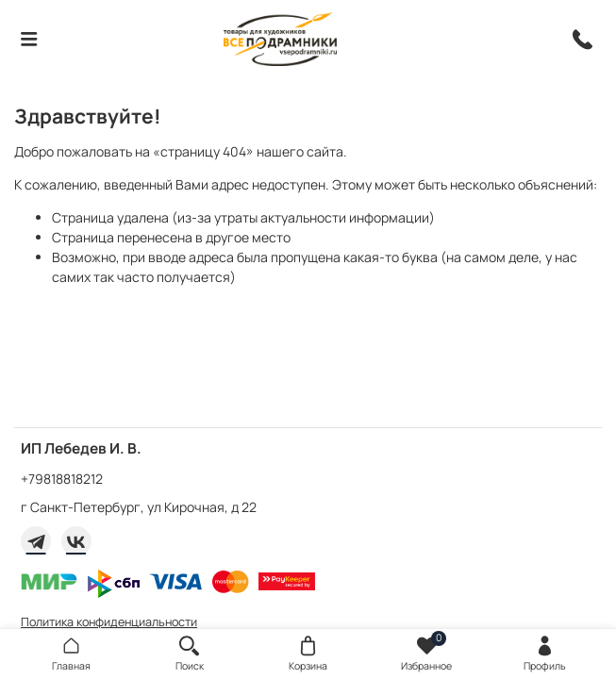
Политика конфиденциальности (109, 622)
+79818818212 (62, 479)
